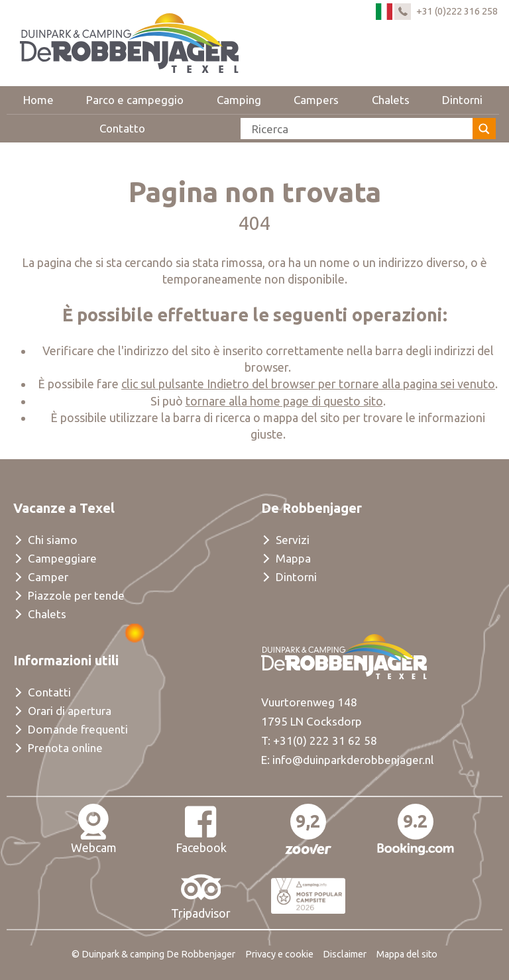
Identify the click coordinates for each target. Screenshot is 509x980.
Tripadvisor (201, 895)
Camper (48, 577)
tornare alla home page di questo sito (284, 401)
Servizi (293, 540)
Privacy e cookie (279, 954)
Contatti (49, 692)
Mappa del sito (407, 954)
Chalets (391, 100)
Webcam (94, 829)
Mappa (293, 558)
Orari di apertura (70, 711)
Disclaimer (345, 954)
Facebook (201, 829)
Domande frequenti (78, 729)
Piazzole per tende (76, 595)
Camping (239, 100)
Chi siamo (53, 540)
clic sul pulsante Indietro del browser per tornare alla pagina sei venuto (308, 384)
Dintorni (462, 100)
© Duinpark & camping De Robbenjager (153, 954)
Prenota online (65, 748)
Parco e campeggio (135, 100)
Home (38, 100)
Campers (316, 100)
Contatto (122, 128)
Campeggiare (62, 558)
